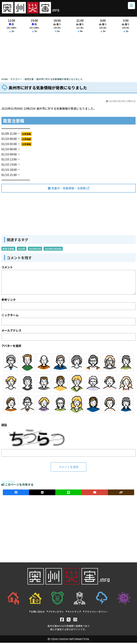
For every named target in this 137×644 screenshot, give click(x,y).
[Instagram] (75, 621)
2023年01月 (35, 250)
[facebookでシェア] (16, 494)
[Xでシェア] (42, 494)
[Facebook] (62, 621)
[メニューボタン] (131, 6)
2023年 (21, 250)
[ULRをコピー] (121, 494)
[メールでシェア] (95, 494)
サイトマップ (73, 613)
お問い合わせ (37, 613)
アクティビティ (55, 613)
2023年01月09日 (53, 250)
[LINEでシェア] (68, 494)
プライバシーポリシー (95, 613)
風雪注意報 (8, 250)
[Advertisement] (68, 57)
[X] (69, 621)
